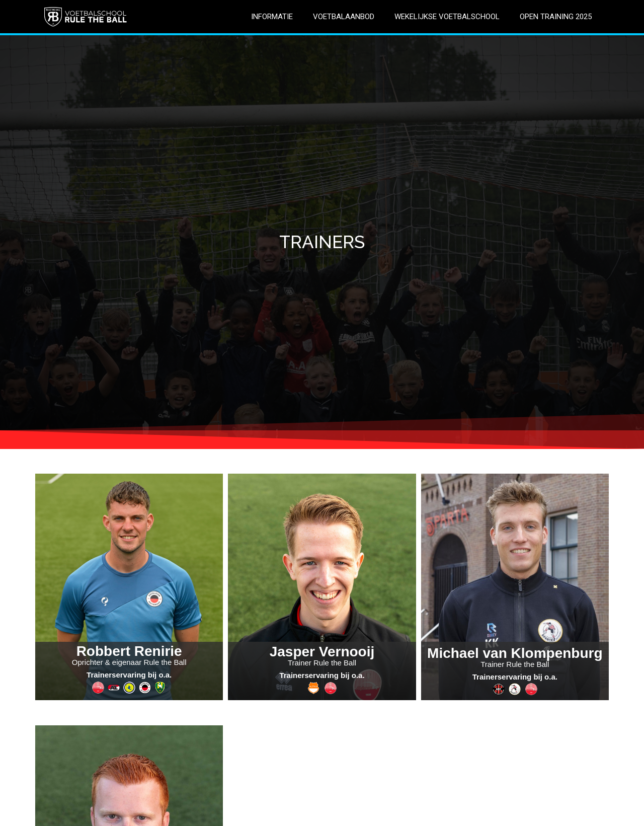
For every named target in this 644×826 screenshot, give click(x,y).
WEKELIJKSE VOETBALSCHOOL (447, 17)
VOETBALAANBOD (344, 17)
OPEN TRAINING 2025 (556, 17)
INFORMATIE (272, 17)
